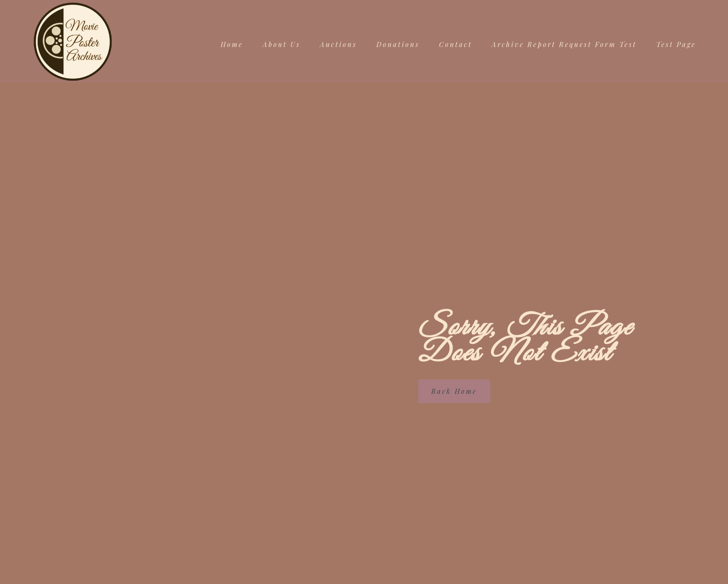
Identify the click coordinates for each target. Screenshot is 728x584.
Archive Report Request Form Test (564, 44)
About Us (282, 44)
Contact (455, 44)
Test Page (676, 44)
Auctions (338, 44)
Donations (398, 44)
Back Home (454, 391)
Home (232, 44)
